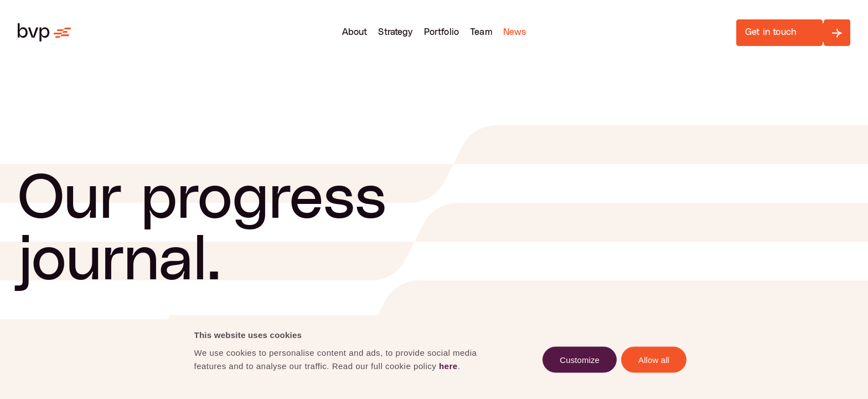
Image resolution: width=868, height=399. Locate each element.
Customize (580, 359)
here (448, 365)
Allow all (654, 359)
